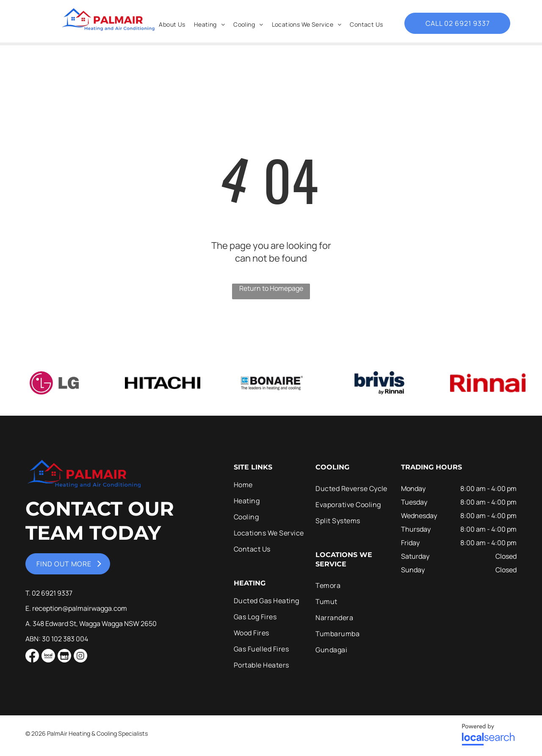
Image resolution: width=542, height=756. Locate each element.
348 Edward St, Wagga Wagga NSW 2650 (95, 624)
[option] (54, 383)
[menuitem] (172, 24)
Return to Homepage (271, 288)
